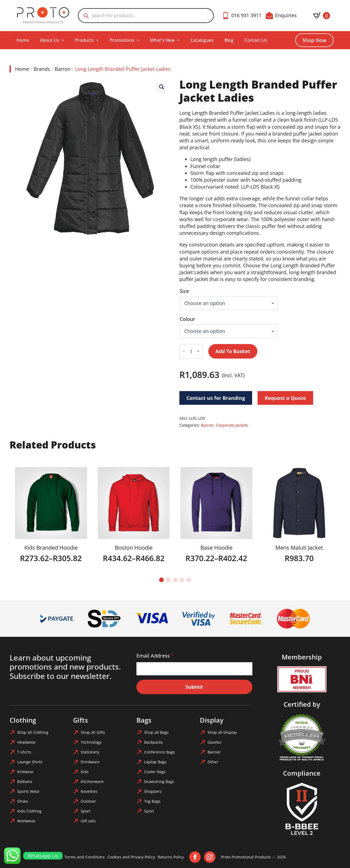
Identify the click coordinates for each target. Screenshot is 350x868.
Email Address (155, 656)
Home (23, 40)
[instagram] (210, 857)
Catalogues (202, 40)
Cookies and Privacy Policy (131, 857)
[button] (162, 87)
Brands (42, 69)
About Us (49, 40)
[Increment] (198, 351)
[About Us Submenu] (64, 40)
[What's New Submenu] (180, 40)
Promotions (122, 40)
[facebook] (195, 857)
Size (184, 291)
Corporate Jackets (232, 425)
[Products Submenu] (99, 40)
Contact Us (256, 40)
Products (84, 40)
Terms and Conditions (84, 857)
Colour (187, 319)
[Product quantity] (191, 351)
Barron (63, 69)
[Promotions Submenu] (139, 40)
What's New (162, 40)
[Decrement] (184, 351)
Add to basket (233, 351)
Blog (229, 40)
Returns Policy (171, 857)
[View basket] (322, 16)
